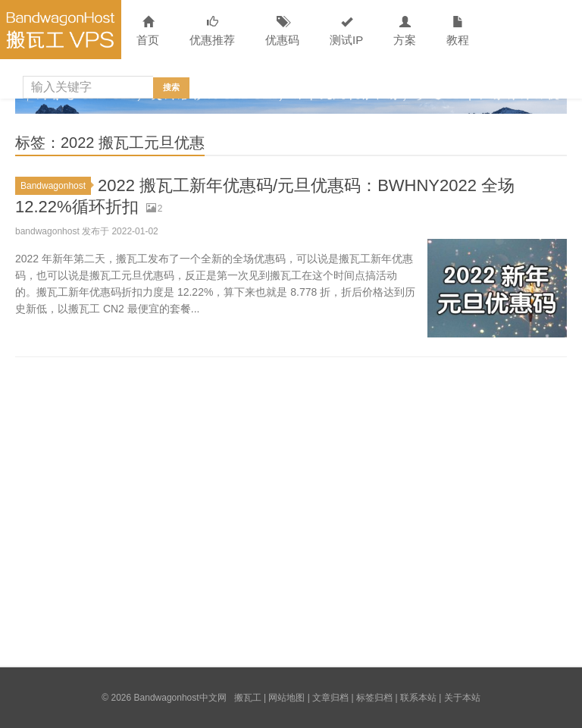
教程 (458, 31)
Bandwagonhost (56, 186)
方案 (405, 31)
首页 (148, 31)
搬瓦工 (248, 698)
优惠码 (282, 31)
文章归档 (330, 698)
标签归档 (374, 698)
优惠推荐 (212, 31)
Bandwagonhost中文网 (61, 30)
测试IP (346, 31)
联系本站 (418, 698)
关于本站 (462, 698)
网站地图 (286, 698)
